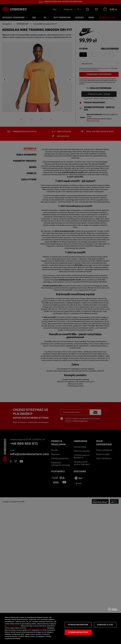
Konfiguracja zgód (105, 625)
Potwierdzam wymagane (78, 625)
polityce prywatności (13, 626)
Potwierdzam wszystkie (78, 632)
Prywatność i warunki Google (36, 628)
